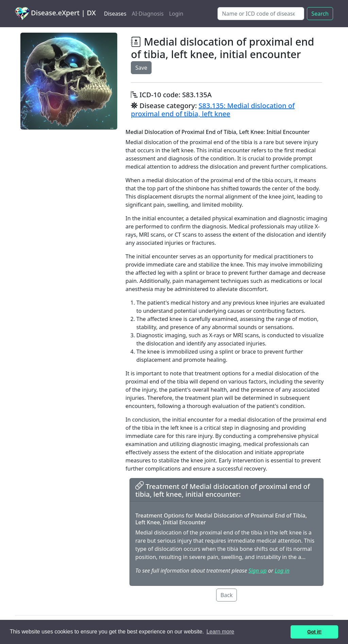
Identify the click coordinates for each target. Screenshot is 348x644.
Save (141, 68)
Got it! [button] (314, 632)
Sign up (257, 571)
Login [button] (176, 14)
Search (320, 14)
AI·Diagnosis (148, 14)
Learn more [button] (220, 632)
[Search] (261, 14)
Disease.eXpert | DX (55, 14)
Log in (282, 571)
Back (227, 595)
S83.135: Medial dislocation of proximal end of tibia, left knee (213, 110)
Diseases (115, 14)
